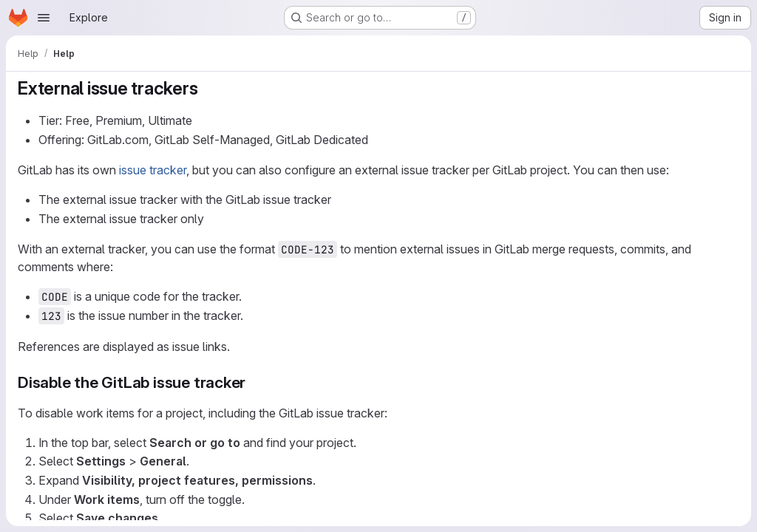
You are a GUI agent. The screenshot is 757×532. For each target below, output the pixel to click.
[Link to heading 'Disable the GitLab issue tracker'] (254, 382)
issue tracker (153, 170)
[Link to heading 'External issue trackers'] (207, 88)
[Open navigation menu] (44, 18)
